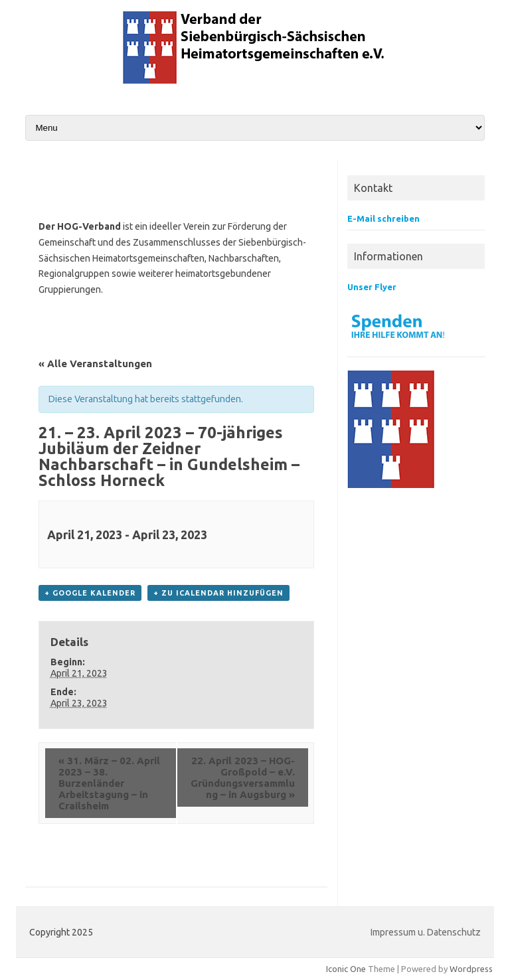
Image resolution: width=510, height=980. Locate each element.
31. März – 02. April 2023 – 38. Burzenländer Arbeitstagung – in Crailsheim (109, 783)
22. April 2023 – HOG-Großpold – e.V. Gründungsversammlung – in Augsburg (243, 777)
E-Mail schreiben (383, 218)
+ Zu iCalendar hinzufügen (218, 593)
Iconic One (346, 969)
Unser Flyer (372, 287)
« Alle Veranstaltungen (95, 364)
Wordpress (471, 969)
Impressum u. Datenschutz (426, 932)
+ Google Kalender (90, 593)
